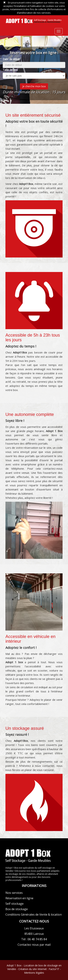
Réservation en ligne (19, 898)
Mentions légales (34, 973)
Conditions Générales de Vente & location (34, 914)
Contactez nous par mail (34, 945)
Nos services (14, 893)
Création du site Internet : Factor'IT (39, 969)
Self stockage (15, 904)
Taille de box (10, 70)
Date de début (11, 59)
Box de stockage (17, 909)
